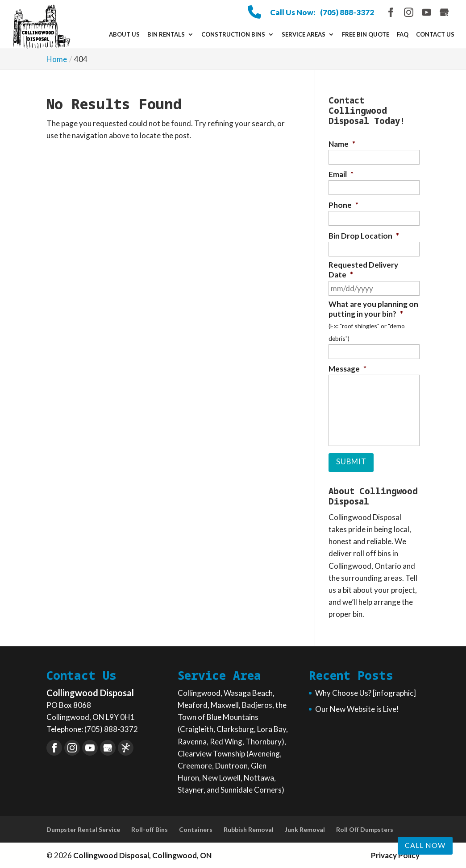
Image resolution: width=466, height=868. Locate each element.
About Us (124, 35)
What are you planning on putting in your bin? (373, 309)
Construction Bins (233, 35)
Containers (196, 829)
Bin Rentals (166, 35)
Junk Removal (305, 829)
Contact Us (435, 35)
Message (347, 369)
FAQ (403, 35)
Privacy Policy (395, 854)
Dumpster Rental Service (83, 829)
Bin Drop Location (364, 236)
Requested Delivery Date (363, 270)
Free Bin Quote (366, 35)
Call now (425, 845)
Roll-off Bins (150, 829)
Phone (343, 205)
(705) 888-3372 (347, 12)
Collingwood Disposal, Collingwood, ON (142, 854)
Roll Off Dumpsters (365, 829)
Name (342, 144)
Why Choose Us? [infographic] (366, 692)
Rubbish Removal (249, 829)
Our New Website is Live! (357, 708)
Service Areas (304, 35)
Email (341, 174)
